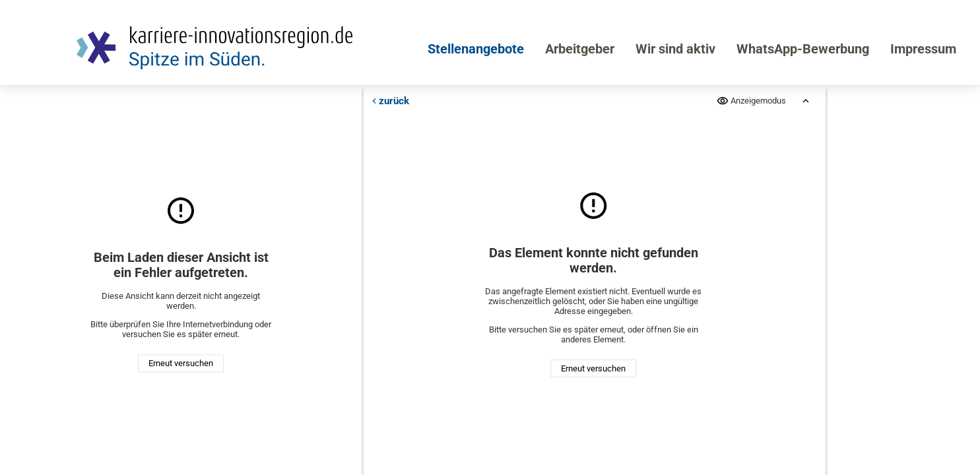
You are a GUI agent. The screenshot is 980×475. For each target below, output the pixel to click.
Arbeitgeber (580, 49)
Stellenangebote (476, 49)
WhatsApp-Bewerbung (803, 49)
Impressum (923, 49)
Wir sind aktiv (675, 49)
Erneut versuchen (181, 364)
